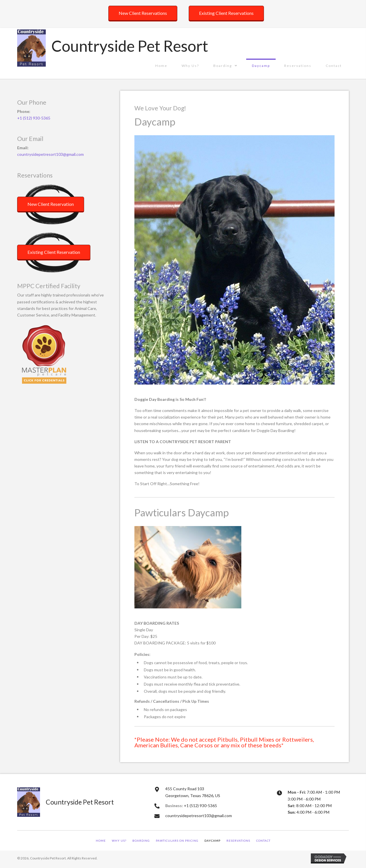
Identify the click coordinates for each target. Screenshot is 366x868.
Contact (263, 841)
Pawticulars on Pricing (177, 841)
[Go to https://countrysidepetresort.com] (114, 47)
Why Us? (119, 841)
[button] (143, 13)
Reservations (238, 841)
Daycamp (212, 841)
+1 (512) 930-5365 (34, 118)
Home (101, 841)
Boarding (141, 841)
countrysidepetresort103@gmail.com (50, 154)
